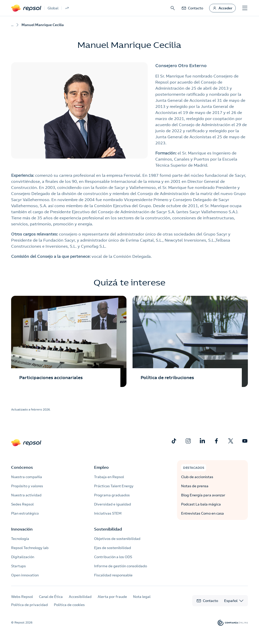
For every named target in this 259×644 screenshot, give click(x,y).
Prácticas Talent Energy (114, 486)
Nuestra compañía (27, 477)
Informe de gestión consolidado (121, 566)
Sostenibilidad (108, 529)
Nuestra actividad (26, 495)
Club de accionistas (197, 477)
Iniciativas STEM (108, 513)
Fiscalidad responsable (113, 575)
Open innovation (25, 575)
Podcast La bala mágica (201, 504)
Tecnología (20, 539)
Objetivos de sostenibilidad (117, 539)
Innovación (22, 529)
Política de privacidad (29, 605)
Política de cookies (69, 605)
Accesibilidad (80, 597)
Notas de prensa (195, 486)
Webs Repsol (22, 597)
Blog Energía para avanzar (203, 495)
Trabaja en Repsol (109, 477)
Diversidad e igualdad (113, 504)
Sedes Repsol (22, 504)
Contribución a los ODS (113, 557)
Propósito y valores (27, 486)
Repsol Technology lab (30, 548)
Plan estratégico (25, 513)
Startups (18, 566)
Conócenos (22, 467)
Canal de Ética (51, 597)
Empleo (101, 467)
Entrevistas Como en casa (202, 513)
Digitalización (23, 557)
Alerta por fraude (112, 597)
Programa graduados (112, 495)
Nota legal (142, 597)
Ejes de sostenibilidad (113, 548)
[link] (192, 8)
